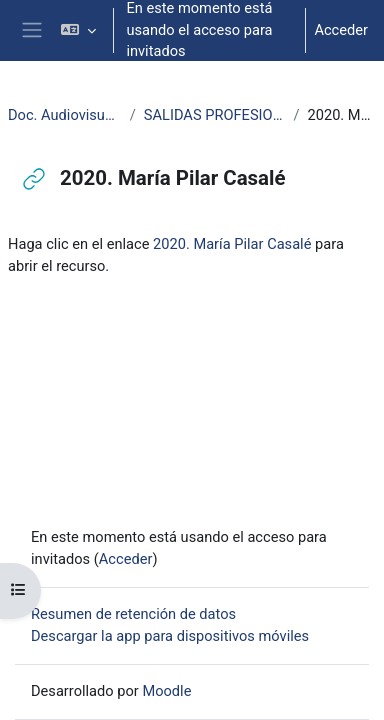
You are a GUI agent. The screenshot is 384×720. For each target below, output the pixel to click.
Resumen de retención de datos (133, 614)
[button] (78, 30)
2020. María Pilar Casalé (232, 244)
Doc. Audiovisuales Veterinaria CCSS (65, 115)
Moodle (166, 691)
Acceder (341, 30)
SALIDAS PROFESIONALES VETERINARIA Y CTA (215, 115)
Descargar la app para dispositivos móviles (170, 636)
